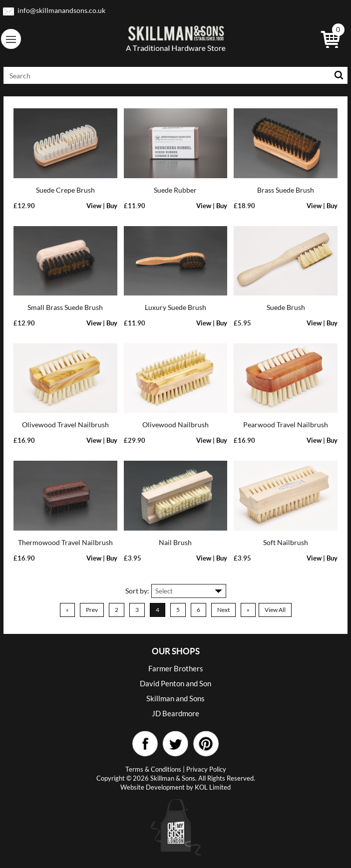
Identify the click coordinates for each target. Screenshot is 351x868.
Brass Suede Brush (286, 190)
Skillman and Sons (175, 698)
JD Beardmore (175, 713)
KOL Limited (213, 787)
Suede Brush (286, 307)
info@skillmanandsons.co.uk (61, 10)
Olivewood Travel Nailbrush (65, 425)
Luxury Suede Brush (175, 307)
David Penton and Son (175, 683)
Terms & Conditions (153, 769)
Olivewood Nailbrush (175, 425)
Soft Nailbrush (286, 542)
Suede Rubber (175, 190)
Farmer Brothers (176, 668)
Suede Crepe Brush (65, 190)
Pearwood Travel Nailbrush (286, 425)
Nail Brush (175, 542)
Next (223, 610)
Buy (112, 206)
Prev (92, 610)
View (94, 206)
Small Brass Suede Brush (65, 307)
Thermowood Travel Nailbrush (65, 542)
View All (275, 610)
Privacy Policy (206, 769)
